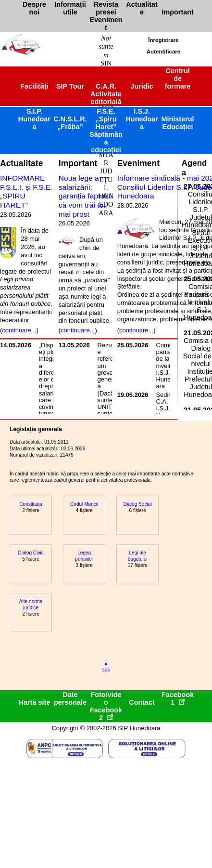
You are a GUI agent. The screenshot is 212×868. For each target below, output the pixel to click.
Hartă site (35, 702)
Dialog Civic (31, 553)
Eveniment (138, 163)
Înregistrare (163, 40)
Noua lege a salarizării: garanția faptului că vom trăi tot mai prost (85, 196)
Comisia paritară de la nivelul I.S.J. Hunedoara (167, 366)
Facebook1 (178, 698)
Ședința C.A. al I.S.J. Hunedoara (167, 408)
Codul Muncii (84, 504)
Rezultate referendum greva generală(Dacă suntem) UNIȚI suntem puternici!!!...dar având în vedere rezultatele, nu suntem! (110, 407)
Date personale (70, 698)
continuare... (19, 330)
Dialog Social (138, 504)
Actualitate (21, 163)
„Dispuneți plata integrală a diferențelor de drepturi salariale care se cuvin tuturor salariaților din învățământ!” (51, 393)
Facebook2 (106, 714)
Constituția (31, 504)
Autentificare (163, 52)
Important (78, 163)
